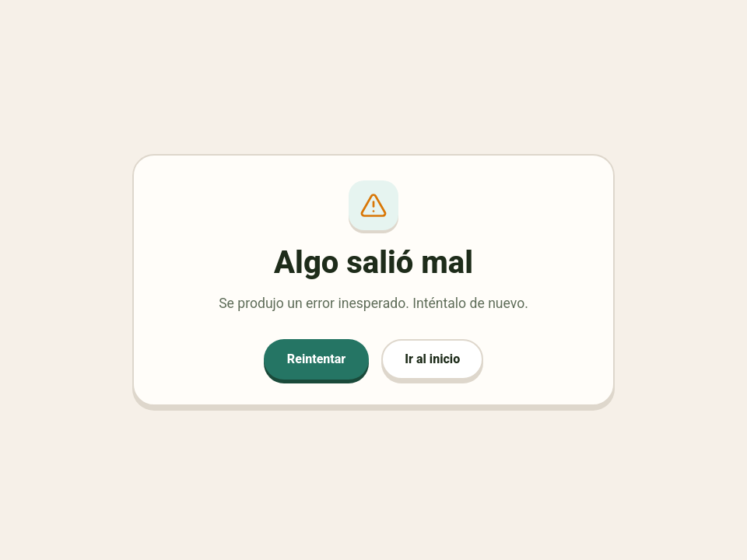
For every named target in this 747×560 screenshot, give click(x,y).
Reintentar (316, 359)
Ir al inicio (432, 359)
